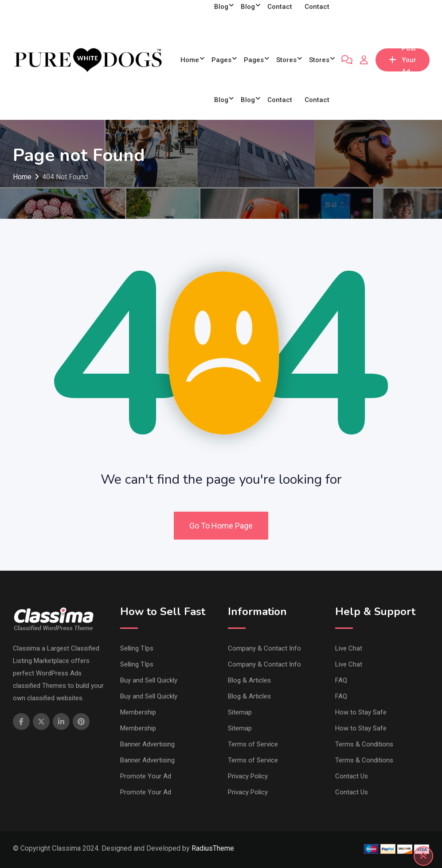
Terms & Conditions (364, 744)
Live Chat (349, 648)
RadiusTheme (213, 848)
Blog (221, 100)
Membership (138, 712)
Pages (221, 60)
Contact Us (352, 776)
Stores (286, 60)
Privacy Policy (248, 776)
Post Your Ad (403, 60)
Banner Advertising (147, 744)
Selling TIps (137, 648)
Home (190, 60)
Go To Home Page (221, 526)
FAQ (341, 680)
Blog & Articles (249, 680)
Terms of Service (253, 744)
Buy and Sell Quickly (149, 680)
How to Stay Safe (361, 712)
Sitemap (240, 712)
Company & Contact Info (264, 648)
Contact (280, 100)
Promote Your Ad (146, 776)
